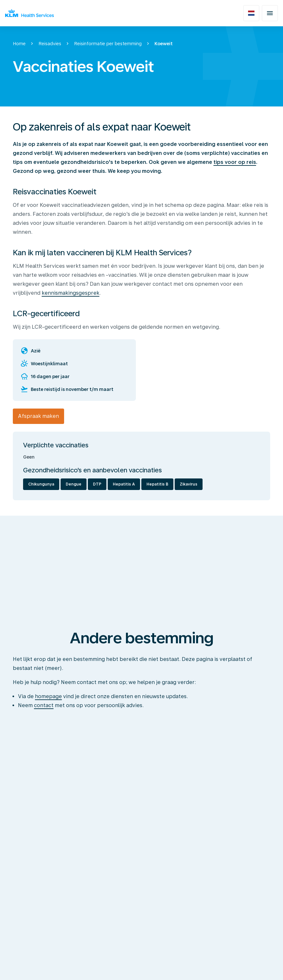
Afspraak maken (38, 416)
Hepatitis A (124, 484)
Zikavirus (189, 484)
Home (19, 44)
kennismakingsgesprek (71, 293)
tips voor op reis (235, 162)
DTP (97, 484)
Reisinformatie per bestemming (108, 44)
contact (44, 705)
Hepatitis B (157, 484)
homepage (48, 696)
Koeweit (164, 44)
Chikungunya (41, 484)
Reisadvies (50, 44)
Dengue (74, 484)
